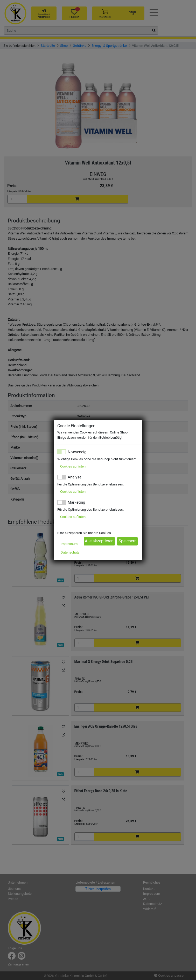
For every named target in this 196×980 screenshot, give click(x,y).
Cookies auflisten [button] (73, 466)
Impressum (69, 544)
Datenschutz (70, 552)
